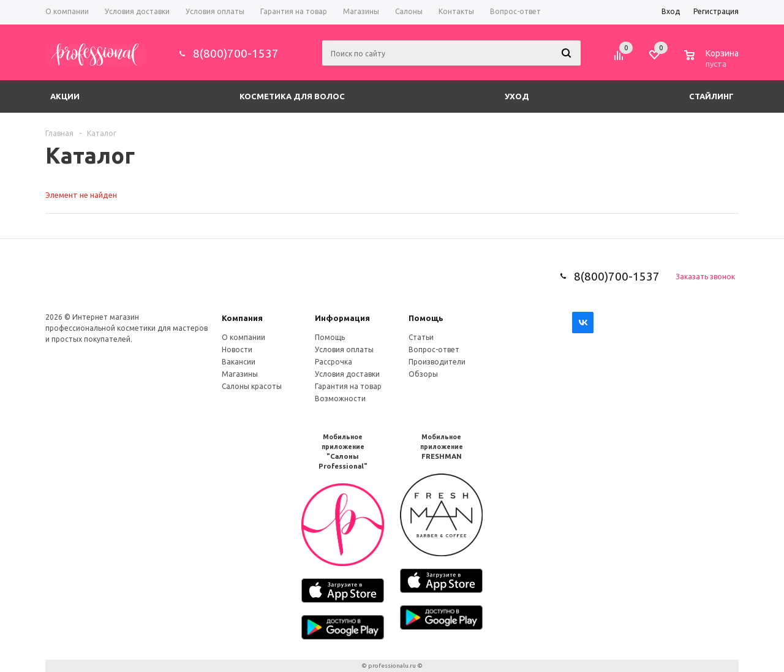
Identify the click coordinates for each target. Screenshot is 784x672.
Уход (517, 96)
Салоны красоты (252, 386)
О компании (243, 337)
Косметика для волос (292, 96)
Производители (437, 362)
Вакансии (239, 362)
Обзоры (423, 374)
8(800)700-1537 (236, 53)
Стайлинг (711, 96)
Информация (342, 318)
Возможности (340, 398)
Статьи (421, 337)
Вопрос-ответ (434, 349)
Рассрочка (334, 362)
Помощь (426, 318)
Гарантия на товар (348, 386)
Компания (242, 318)
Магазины (240, 374)
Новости (237, 349)
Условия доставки (347, 374)
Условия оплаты (344, 349)
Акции (65, 96)
